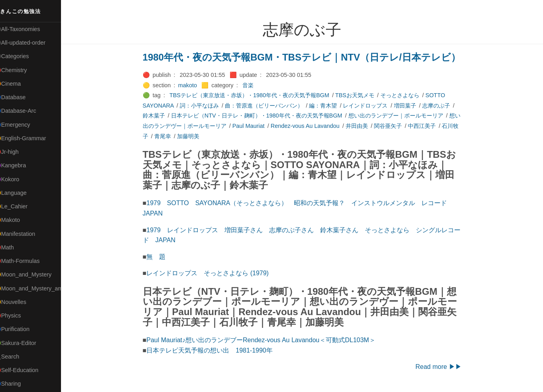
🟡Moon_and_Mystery (32, 274)
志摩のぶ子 (441, 106)
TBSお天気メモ (360, 95)
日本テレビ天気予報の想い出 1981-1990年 (214, 350)
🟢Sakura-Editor (25, 343)
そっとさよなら (405, 95)
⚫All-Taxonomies (27, 29)
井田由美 (362, 126)
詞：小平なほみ (204, 106)
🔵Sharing (17, 384)
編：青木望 (328, 106)
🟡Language (20, 193)
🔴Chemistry (20, 70)
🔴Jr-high (16, 152)
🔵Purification (21, 329)
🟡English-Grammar (30, 138)
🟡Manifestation (24, 234)
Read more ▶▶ (443, 367)
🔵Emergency (22, 125)
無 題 (161, 257)
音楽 (253, 85)
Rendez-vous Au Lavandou (310, 126)
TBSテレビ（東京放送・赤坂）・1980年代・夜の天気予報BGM (254, 95)
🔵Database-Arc (25, 111)
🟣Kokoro (16, 179)
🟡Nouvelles (20, 302)
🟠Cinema (17, 84)
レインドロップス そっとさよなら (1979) (212, 273)
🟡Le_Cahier (20, 206)
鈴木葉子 (159, 116)
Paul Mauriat (253, 126)
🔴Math (14, 247)
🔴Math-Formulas (27, 261)
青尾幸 (167, 136)
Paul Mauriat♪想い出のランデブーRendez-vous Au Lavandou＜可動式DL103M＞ (266, 340)
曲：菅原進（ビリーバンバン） (269, 106)
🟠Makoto (17, 220)
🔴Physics (17, 316)
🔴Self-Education (26, 370)
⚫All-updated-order (29, 43)
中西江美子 (427, 126)
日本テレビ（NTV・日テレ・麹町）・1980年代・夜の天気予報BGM (262, 116)
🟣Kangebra (20, 165)
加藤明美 (193, 136)
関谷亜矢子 (393, 126)
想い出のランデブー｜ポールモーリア (400, 116)
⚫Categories (21, 56)
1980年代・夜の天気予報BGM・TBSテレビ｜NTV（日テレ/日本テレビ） (306, 57)
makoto (192, 85)
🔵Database (20, 97)
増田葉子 (410, 106)
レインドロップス (370, 106)
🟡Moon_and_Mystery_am (37, 288)
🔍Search (16, 357)
